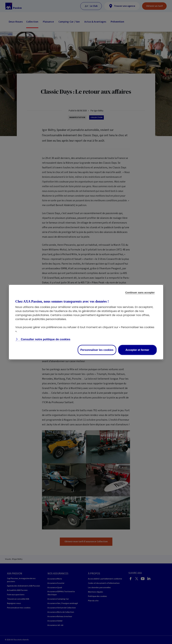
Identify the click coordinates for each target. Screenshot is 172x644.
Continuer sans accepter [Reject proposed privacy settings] (140, 292)
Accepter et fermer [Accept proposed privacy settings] (137, 350)
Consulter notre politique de (45, 339)
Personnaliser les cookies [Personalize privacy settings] (97, 350)
